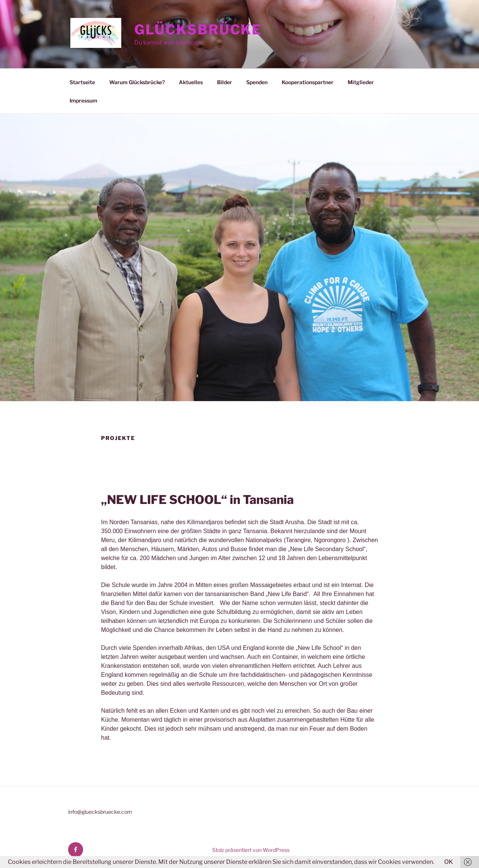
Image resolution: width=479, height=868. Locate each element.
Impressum (83, 100)
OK (449, 862)
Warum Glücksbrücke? (137, 82)
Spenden (257, 82)
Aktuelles (191, 82)
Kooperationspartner (308, 82)
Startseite (82, 82)
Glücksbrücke (198, 30)
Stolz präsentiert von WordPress (251, 850)
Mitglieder (361, 82)
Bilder (225, 82)
